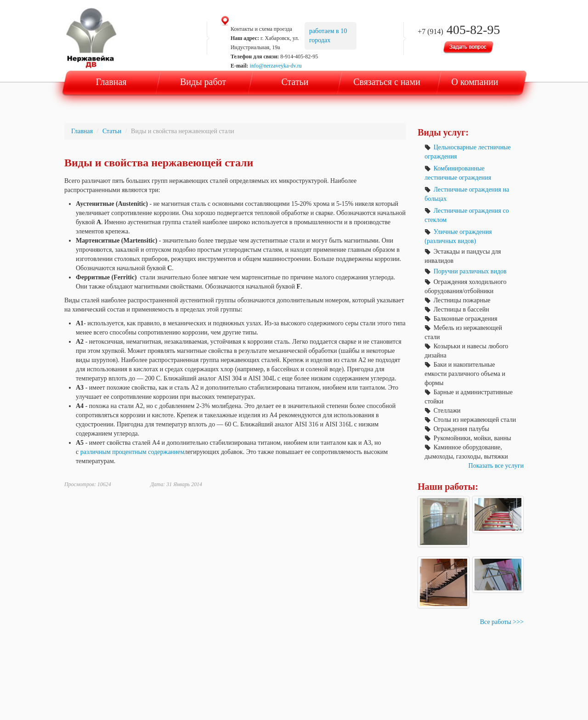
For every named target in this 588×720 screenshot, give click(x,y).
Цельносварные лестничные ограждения (468, 152)
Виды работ (203, 82)
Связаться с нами (387, 82)
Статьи (295, 82)
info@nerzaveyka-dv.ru (276, 66)
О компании (475, 82)
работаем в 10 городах (328, 36)
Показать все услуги (496, 466)
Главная (111, 82)
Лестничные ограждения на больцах (467, 194)
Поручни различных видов (465, 271)
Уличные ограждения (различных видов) (458, 236)
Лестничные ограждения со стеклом (467, 215)
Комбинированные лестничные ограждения (458, 173)
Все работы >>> (502, 622)
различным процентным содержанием (133, 452)
